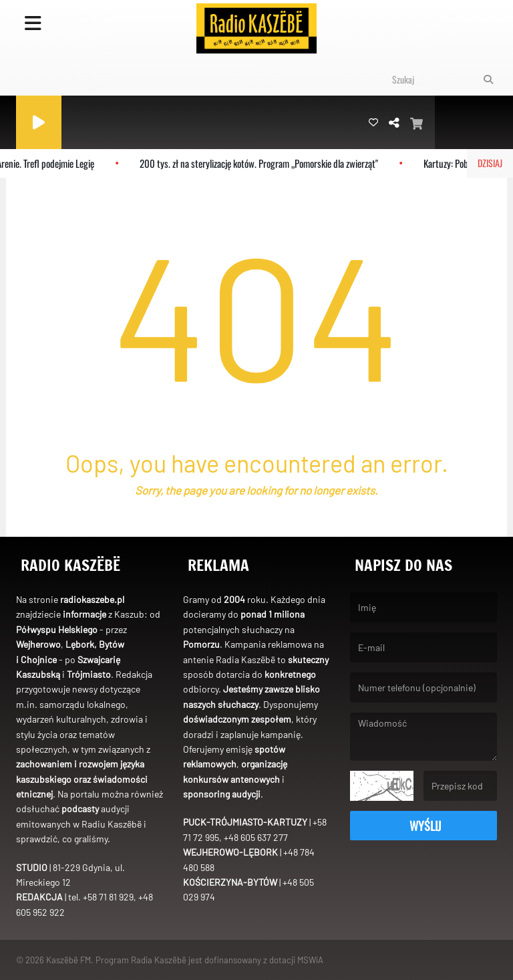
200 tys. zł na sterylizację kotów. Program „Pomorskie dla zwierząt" (264, 163)
